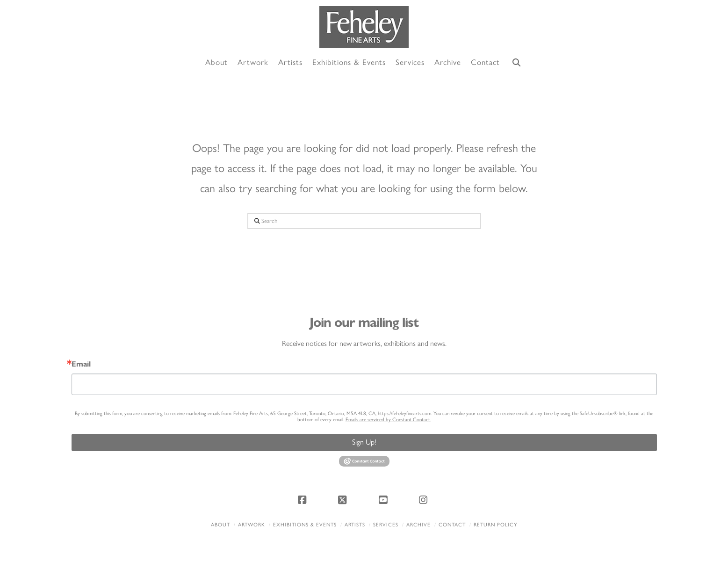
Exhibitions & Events (305, 525)
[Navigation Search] (516, 63)
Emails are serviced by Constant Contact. (388, 420)
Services (386, 525)
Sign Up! (364, 442)
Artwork (252, 525)
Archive (418, 525)
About (220, 525)
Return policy (495, 525)
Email (81, 364)
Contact (452, 525)
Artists (355, 525)
